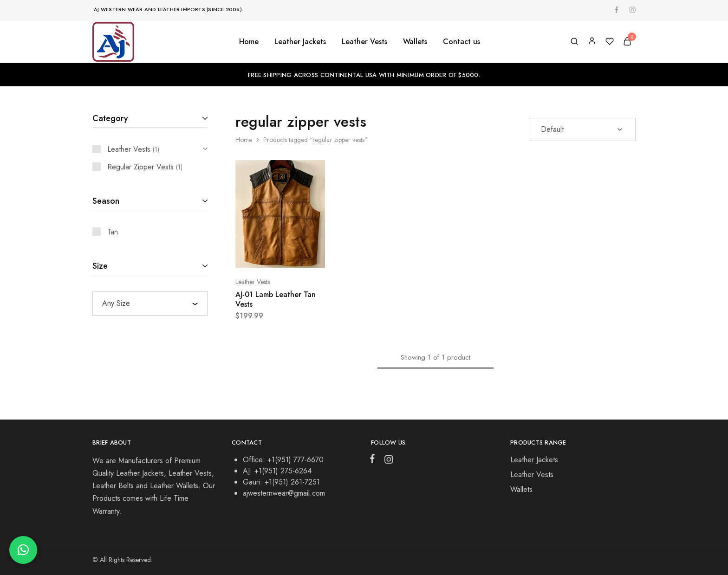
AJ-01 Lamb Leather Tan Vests (276, 299)
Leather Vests (253, 282)
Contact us (461, 42)
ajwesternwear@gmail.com (284, 493)
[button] (23, 550)
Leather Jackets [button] (300, 42)
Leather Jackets (534, 460)
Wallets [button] (415, 42)
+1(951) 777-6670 (296, 460)
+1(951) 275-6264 (283, 471)
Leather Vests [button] (364, 42)
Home (249, 42)
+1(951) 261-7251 (292, 482)
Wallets (521, 489)
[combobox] (150, 304)
